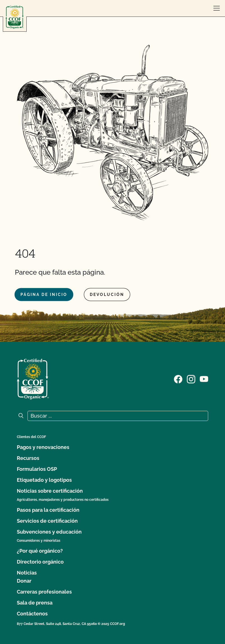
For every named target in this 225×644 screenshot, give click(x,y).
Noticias (27, 573)
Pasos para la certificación (48, 510)
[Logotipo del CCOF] (15, 17)
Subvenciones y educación (49, 532)
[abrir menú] (217, 8)
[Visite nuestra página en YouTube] (204, 379)
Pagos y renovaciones (43, 447)
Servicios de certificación (47, 521)
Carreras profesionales (44, 592)
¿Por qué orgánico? (40, 551)
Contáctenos (32, 614)
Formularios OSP (37, 469)
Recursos (28, 458)
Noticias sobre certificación (50, 491)
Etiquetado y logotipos (44, 480)
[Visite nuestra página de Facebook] (178, 379)
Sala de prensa (35, 603)
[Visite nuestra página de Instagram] (191, 379)
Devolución (107, 295)
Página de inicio (44, 295)
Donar (24, 581)
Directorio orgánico (40, 562)
